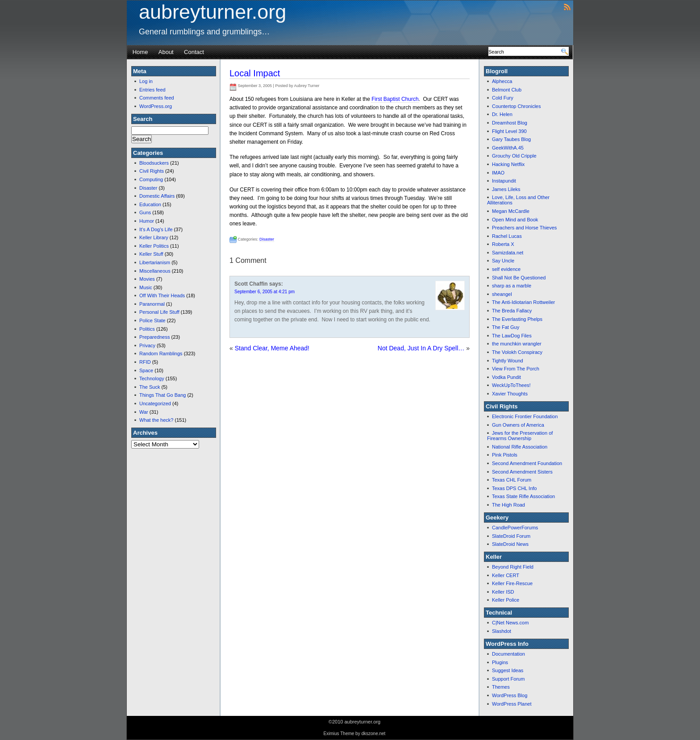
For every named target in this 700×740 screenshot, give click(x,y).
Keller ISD (503, 592)
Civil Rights (152, 171)
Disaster (148, 188)
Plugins (500, 662)
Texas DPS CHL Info (514, 488)
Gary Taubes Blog (511, 139)
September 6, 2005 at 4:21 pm (265, 292)
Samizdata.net (508, 253)
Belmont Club (507, 90)
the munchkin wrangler (517, 344)
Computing (151, 179)
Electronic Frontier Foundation (525, 416)
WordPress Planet (512, 704)
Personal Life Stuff (159, 312)
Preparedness (155, 337)
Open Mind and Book (515, 220)
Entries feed (152, 90)
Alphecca (502, 81)
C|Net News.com (510, 623)
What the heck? (156, 420)
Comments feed (157, 98)
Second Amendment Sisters (522, 472)
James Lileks (506, 189)
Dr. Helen (502, 114)
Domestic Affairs (157, 196)
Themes (501, 687)
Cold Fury (503, 98)
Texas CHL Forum (512, 480)
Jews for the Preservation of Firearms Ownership (520, 436)
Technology (152, 378)
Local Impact (255, 73)
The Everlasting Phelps (517, 319)
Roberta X (503, 244)
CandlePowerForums (515, 528)
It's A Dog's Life (156, 229)
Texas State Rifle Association (523, 496)
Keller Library (154, 237)
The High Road (508, 505)
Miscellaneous (155, 271)
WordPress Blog (510, 695)
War (144, 412)
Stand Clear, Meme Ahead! (272, 348)
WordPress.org (156, 106)
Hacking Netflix (508, 164)
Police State (152, 320)
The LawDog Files (512, 336)
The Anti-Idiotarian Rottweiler (523, 302)
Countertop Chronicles (516, 106)
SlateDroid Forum (511, 536)
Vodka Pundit (506, 377)
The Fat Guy (506, 327)
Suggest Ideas (508, 670)
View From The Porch (516, 369)
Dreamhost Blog (510, 123)
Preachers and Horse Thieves (524, 228)
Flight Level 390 (509, 131)
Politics (147, 329)
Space (146, 370)
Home (140, 52)
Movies (147, 279)
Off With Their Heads (162, 295)
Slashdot (502, 631)
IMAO (498, 173)
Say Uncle (503, 261)
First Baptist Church (395, 99)
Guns (145, 212)
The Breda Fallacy (512, 311)
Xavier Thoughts (510, 394)
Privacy (147, 345)
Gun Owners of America (518, 425)
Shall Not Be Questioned (519, 278)
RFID (145, 362)
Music (146, 287)
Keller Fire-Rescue (512, 583)
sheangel (502, 294)
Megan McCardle (511, 211)
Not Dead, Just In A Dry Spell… (421, 348)
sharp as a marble (512, 286)
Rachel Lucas (507, 236)
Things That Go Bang (162, 395)
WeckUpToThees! (511, 385)
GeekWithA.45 (508, 148)
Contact (194, 52)
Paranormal (152, 304)
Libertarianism (155, 262)
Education (150, 204)
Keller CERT (506, 575)
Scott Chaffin (251, 284)
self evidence (506, 269)
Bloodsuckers (154, 163)
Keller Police (506, 600)
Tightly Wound (508, 361)
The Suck (150, 387)
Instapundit (504, 181)
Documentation (508, 654)
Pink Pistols (505, 455)
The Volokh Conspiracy (517, 352)
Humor (147, 221)
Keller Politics (154, 246)
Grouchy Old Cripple (514, 156)
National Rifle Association (520, 447)
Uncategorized (155, 403)
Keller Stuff (151, 254)
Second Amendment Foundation (527, 463)
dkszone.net (373, 734)
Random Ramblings (161, 353)
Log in (146, 81)
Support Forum (508, 679)
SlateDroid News (510, 544)
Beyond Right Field (513, 567)
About (166, 52)
